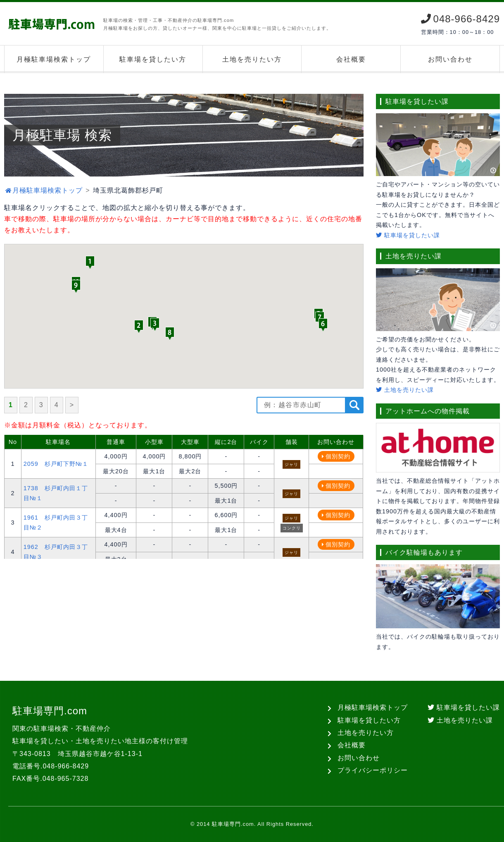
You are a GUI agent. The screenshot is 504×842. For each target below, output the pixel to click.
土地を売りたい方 (252, 59)
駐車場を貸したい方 (153, 59)
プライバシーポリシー (373, 770)
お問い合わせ (450, 59)
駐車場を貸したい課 (408, 235)
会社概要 (351, 59)
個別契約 (338, 456)
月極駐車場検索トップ (54, 59)
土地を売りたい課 (405, 390)
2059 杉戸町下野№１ (56, 464)
